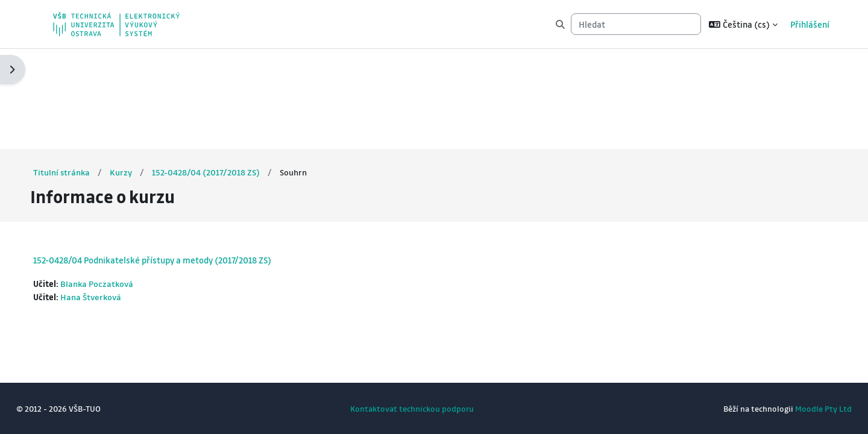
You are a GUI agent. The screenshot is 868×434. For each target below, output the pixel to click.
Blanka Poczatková (121, 184)
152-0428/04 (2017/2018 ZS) (229, 72)
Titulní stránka (84, 72)
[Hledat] (636, 24)
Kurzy (144, 72)
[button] (743, 24)
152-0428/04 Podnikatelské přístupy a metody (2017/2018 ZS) (175, 160)
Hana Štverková (115, 198)
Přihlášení (810, 24)
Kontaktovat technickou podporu (412, 408)
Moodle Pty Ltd (801, 408)
